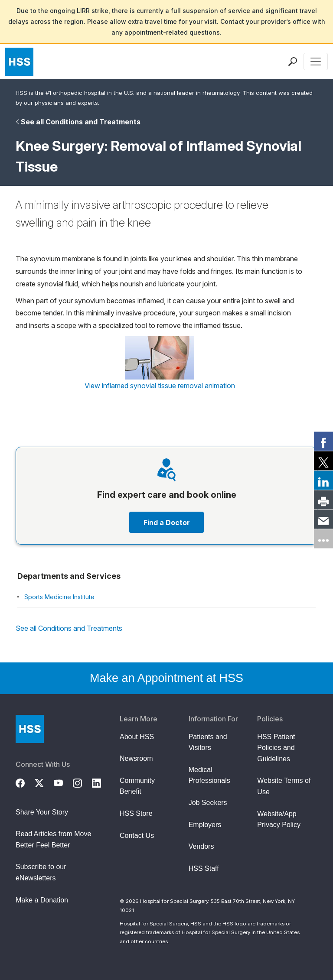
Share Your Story (42, 812)
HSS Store (136, 813)
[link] (323, 441)
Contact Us (137, 836)
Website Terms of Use (284, 786)
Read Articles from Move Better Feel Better (53, 839)
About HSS (137, 737)
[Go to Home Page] (30, 729)
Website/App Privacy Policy (279, 819)
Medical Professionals (209, 775)
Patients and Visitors (208, 742)
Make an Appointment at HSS (166, 678)
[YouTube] (63, 782)
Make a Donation (42, 900)
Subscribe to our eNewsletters (41, 872)
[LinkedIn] (101, 782)
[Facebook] (25, 782)
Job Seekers (208, 803)
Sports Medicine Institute (59, 597)
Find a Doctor (167, 522)
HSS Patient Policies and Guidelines (276, 748)
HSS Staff (204, 868)
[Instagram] (82, 782)
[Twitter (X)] (44, 782)
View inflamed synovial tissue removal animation (160, 386)
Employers (205, 825)
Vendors (201, 846)
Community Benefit (137, 786)
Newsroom (136, 758)
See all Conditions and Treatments (81, 122)
